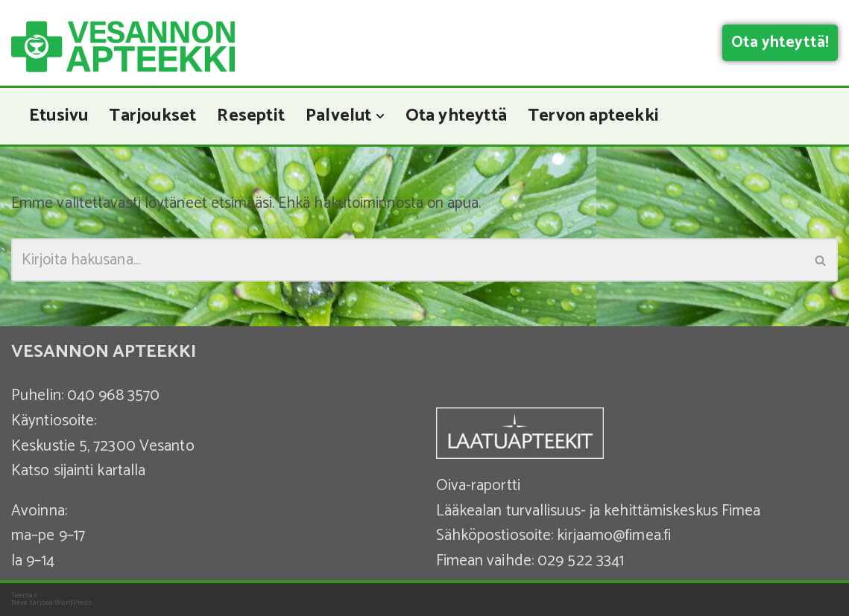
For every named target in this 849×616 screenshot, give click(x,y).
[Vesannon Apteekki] (123, 47)
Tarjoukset (155, 116)
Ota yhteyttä (464, 116)
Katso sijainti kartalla (78, 471)
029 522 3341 (581, 561)
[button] (387, 116)
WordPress (73, 603)
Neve (19, 603)
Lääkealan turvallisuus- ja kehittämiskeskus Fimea (599, 511)
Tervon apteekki (603, 116)
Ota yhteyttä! (780, 42)
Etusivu (60, 116)
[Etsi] (408, 261)
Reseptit (255, 116)
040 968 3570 (113, 396)
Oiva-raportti (478, 486)
